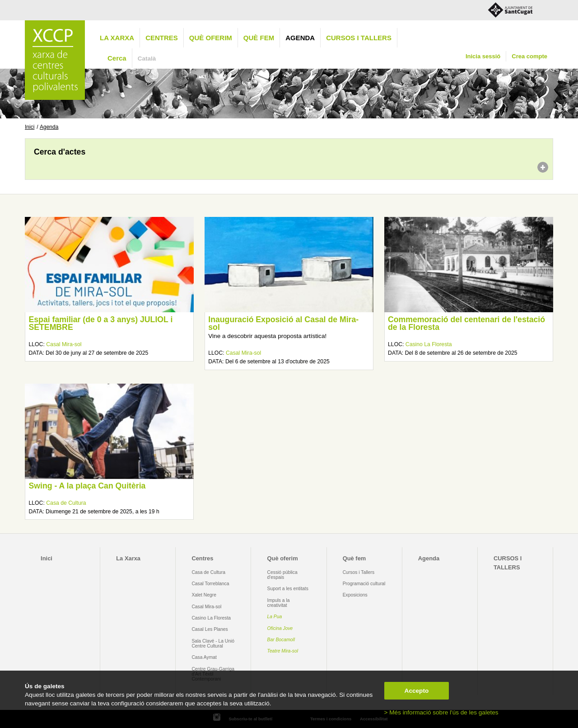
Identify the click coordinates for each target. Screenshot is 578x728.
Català (147, 59)
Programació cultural (364, 584)
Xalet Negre (204, 595)
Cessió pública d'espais (282, 575)
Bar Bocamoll (281, 640)
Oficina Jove (280, 628)
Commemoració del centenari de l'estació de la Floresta (466, 324)
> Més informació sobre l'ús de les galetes (441, 712)
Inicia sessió (483, 56)
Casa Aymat (204, 657)
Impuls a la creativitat (279, 603)
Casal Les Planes (210, 629)
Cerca (117, 58)
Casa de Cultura (66, 503)
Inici (30, 127)
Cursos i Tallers (359, 572)
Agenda (300, 38)
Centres (162, 38)
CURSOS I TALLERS (359, 38)
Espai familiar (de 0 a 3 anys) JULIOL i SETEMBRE (100, 324)
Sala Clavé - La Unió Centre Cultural (213, 643)
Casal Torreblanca (210, 584)
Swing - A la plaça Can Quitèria (87, 486)
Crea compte (529, 56)
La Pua (275, 617)
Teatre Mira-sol (283, 651)
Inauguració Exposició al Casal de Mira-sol (283, 324)
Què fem (259, 38)
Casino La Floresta (429, 344)
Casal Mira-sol (64, 344)
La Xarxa (117, 38)
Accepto (417, 691)
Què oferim (211, 38)
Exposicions (355, 595)
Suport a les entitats (288, 589)
